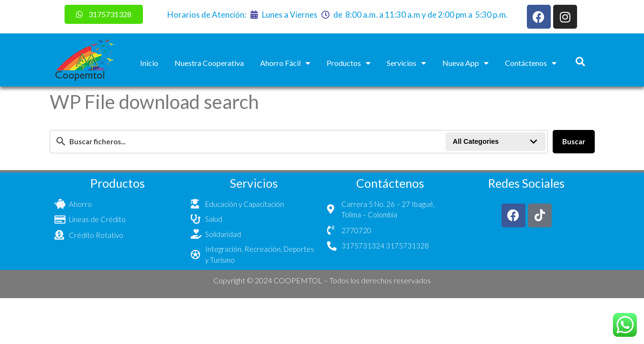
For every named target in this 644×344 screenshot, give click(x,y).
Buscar (574, 141)
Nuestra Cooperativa (209, 63)
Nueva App (465, 63)
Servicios (406, 63)
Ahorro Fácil (285, 63)
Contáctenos (531, 63)
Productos (349, 63)
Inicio (149, 63)
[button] (580, 61)
